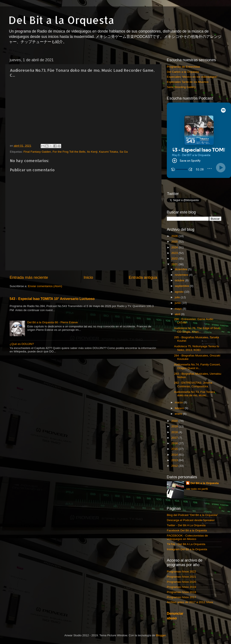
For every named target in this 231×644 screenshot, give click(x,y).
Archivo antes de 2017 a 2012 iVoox (190, 602)
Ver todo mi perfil (197, 489)
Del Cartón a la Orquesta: (183, 72)
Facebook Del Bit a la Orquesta (187, 530)
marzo (179, 402)
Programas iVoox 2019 (181, 587)
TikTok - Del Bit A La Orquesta (186, 544)
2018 (175, 432)
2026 (175, 236)
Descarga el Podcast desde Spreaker (191, 520)
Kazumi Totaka (108, 152)
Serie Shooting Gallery (181, 87)
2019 (175, 426)
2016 (175, 443)
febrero (180, 408)
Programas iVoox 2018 (181, 592)
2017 (175, 438)
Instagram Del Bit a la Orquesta (187, 549)
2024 (175, 247)
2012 (175, 466)
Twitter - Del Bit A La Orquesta (186, 525)
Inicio (88, 277)
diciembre (181, 269)
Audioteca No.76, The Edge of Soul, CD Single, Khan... (197, 330)
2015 (175, 449)
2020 (175, 421)
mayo (179, 309)
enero (179, 414)
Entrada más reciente (29, 277)
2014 (175, 455)
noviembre (182, 275)
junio (178, 303)
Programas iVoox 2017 (181, 597)
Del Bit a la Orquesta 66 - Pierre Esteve (52, 322)
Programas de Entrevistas (183, 67)
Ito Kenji (92, 152)
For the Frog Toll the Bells (69, 152)
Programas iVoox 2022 (181, 572)
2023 (175, 253)
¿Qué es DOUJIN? (22, 344)
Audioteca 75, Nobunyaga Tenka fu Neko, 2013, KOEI (197, 348)
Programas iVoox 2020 (181, 582)
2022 (175, 259)
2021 (175, 264)
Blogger (161, 635)
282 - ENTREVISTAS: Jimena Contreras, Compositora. (193, 384)
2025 (175, 242)
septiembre (182, 286)
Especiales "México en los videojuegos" (192, 77)
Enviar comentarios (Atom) (45, 286)
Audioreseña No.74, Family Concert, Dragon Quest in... (197, 366)
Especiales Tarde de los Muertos (188, 82)
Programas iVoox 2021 (181, 577)
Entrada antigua (143, 277)
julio (178, 297)
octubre (180, 280)
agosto (179, 292)
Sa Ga (124, 152)
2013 (175, 460)
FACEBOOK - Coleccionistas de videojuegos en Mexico (187, 537)
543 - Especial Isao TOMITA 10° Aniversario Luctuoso (52, 299)
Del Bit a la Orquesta (61, 20)
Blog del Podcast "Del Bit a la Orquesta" (192, 515)
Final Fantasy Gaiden (37, 152)
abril (178, 314)
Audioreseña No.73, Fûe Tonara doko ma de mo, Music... (195, 394)
